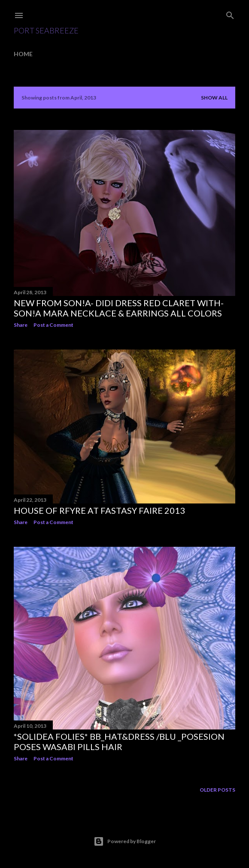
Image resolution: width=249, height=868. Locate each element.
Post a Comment (53, 325)
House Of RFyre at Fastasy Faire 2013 (99, 510)
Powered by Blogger (125, 841)
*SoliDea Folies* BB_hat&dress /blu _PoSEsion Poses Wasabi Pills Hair (119, 741)
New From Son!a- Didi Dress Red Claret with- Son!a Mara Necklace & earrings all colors (119, 308)
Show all (214, 98)
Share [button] (21, 325)
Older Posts (217, 790)
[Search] (230, 14)
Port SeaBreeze (46, 30)
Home (23, 54)
